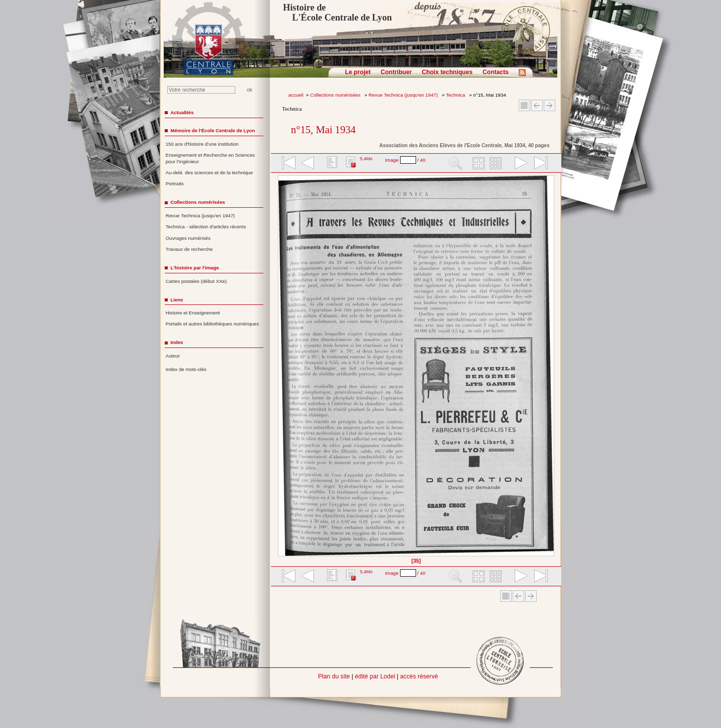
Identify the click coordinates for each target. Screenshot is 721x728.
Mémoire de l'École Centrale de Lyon (213, 130)
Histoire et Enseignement (193, 313)
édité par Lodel (375, 676)
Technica (456, 95)
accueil (296, 95)
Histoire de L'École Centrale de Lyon (337, 13)
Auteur (173, 356)
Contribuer (396, 72)
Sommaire (524, 105)
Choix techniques (447, 72)
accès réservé (419, 676)
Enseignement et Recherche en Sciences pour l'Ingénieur (210, 158)
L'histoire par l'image (195, 268)
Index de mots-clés (186, 369)
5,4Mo (366, 159)
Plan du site (334, 676)
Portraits (175, 184)
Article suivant (550, 105)
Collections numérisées (336, 95)
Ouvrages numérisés (188, 238)
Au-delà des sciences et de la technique (210, 172)
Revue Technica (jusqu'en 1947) (404, 95)
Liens (176, 300)
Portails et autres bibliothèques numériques (212, 324)
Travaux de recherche (189, 249)
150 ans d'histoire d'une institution (202, 144)
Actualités (182, 112)
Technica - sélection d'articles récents (206, 227)
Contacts (496, 72)
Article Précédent (537, 105)
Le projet (358, 72)
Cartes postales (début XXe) (196, 281)
